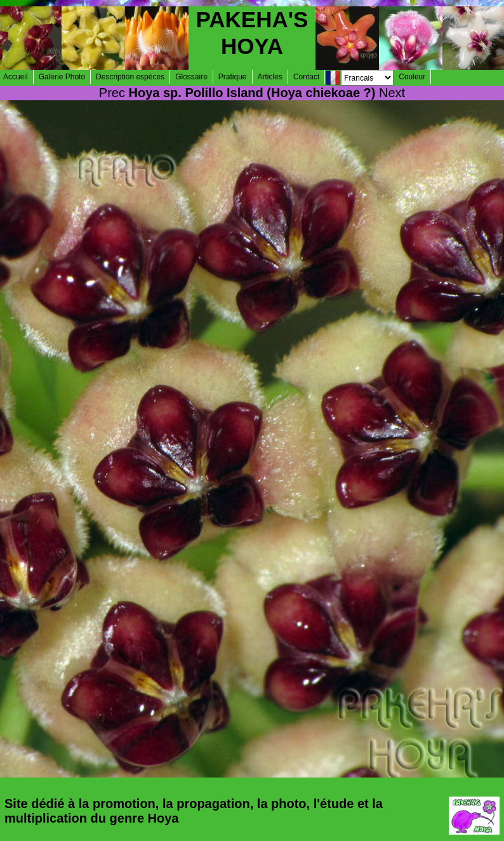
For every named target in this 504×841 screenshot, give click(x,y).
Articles (270, 77)
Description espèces (130, 77)
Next (392, 93)
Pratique (233, 77)
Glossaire (191, 77)
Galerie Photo (62, 77)
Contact (306, 77)
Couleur (412, 77)
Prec (112, 93)
